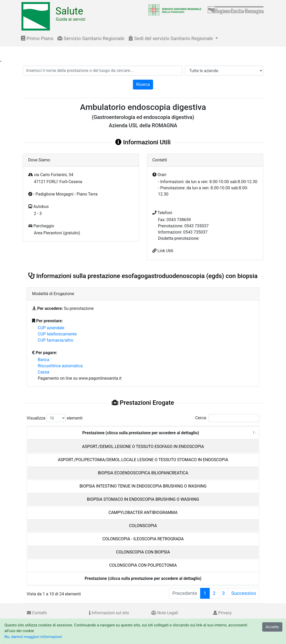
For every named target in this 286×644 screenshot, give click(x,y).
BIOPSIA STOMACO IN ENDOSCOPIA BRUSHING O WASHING (143, 499)
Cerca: (227, 418)
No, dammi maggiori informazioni (33, 637)
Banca (44, 360)
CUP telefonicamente (57, 334)
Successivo (244, 593)
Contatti (37, 613)
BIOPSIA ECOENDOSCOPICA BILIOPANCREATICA (143, 473)
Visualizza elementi (55, 418)
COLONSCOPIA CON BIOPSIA (143, 552)
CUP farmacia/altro (55, 340)
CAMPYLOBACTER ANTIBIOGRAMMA (143, 512)
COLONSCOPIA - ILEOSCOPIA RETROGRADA (143, 539)
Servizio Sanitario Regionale (91, 38)
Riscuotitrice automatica (60, 366)
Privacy (222, 613)
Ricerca (143, 84)
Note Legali (165, 613)
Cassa (43, 372)
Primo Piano (37, 38)
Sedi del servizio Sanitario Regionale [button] (171, 38)
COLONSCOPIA (143, 526)
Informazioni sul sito (109, 613)
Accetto (272, 627)
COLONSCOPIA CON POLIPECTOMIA (143, 565)
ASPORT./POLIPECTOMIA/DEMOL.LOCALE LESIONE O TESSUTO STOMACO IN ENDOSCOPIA (143, 460)
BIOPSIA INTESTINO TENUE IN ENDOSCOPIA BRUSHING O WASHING (143, 486)
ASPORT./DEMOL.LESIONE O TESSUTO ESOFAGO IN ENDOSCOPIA (143, 447)
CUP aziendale (51, 328)
